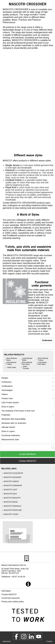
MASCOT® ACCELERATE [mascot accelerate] (13, 473)
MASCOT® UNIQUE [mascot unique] (11, 481)
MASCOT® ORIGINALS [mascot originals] (12, 506)
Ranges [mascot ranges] (5, 378)
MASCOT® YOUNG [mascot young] (11, 514)
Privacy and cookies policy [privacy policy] (13, 602)
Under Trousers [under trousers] (26, 367)
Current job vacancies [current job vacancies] (11, 598)
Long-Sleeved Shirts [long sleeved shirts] (27, 359)
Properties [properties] (6, 415)
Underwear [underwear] (47, 340)
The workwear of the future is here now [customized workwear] (18, 411)
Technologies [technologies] (7, 390)
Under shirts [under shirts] (12, 367)
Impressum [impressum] (7, 641)
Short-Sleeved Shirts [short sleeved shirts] (11, 359)
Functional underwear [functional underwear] (11, 435)
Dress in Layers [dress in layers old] (8, 431)
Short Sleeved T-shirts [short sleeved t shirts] (43, 359)
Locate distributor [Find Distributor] (28, 454)
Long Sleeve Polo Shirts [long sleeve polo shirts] (42, 363)
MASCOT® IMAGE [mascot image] (11, 502)
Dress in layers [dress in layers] (8, 407)
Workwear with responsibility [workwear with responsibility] (14, 419)
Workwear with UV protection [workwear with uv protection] (14, 423)
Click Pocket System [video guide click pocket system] (10, 403)
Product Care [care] (7, 398)
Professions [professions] (6, 382)
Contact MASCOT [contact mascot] (9, 594)
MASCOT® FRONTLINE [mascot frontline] (13, 510)
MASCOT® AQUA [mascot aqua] (10, 494)
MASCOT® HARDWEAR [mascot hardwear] (13, 486)
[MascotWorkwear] (16, 636)
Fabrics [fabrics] (5, 394)
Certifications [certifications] (7, 386)
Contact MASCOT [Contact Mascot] (27, 461)
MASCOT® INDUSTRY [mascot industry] (12, 498)
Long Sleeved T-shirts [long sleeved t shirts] (11, 363)
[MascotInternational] (39, 636)
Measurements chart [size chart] (10, 440)
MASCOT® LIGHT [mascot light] (10, 490)
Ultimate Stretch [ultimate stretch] (8, 427)
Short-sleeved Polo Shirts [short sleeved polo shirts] (27, 363)
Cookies (49, 641)
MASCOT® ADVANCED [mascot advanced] (12, 477)
